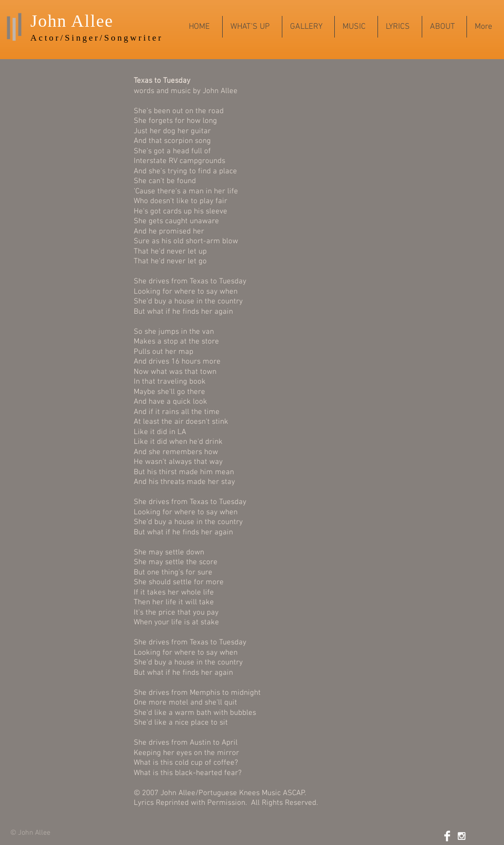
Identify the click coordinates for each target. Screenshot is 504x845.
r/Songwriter (129, 38)
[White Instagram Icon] (462, 836)
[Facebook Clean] (447, 836)
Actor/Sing (60, 38)
